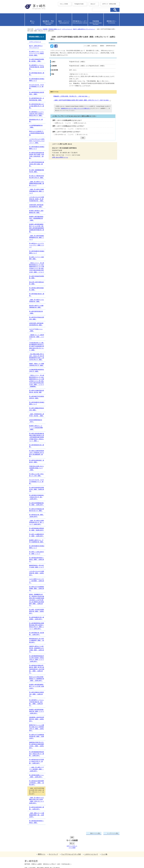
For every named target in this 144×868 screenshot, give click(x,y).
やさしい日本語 (64, 4)
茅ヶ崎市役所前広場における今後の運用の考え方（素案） (37, 106)
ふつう (69, 123)
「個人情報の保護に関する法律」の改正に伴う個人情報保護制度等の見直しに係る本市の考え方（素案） (37, 357)
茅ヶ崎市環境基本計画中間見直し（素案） (37, 93)
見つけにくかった (82, 135)
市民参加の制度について (55, 29)
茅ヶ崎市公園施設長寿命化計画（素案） (37, 409)
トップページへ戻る (113, 833)
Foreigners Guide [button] (79, 4)
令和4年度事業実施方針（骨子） (36, 421)
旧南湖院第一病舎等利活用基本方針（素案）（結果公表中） (37, 719)
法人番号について (47, 857)
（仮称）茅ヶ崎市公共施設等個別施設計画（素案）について (37, 191)
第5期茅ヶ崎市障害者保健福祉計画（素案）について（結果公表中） (37, 711)
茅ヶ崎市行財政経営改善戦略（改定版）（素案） (37, 60)
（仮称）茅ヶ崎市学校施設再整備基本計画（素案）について (37, 238)
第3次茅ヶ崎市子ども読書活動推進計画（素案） (36, 306)
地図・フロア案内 (32, 861)
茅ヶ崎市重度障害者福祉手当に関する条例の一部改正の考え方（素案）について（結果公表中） (37, 659)
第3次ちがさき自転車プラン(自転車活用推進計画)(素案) (37, 133)
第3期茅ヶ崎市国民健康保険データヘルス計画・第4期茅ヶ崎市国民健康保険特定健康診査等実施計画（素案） (37, 228)
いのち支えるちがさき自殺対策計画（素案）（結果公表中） (37, 573)
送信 (83, 138)
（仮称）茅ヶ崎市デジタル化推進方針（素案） (37, 301)
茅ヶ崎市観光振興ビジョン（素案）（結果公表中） (37, 776)
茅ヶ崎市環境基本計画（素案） (37, 446)
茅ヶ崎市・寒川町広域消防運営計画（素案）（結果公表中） (37, 611)
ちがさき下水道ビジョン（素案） (36, 330)
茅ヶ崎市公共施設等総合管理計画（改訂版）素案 (37, 391)
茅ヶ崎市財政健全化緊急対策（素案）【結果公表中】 (37, 529)
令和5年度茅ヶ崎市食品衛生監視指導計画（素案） (36, 324)
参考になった (59, 123)
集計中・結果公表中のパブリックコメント (84, 29)
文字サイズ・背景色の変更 (109, 4)
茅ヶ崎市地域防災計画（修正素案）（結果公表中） (37, 618)
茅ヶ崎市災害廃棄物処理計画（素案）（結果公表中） (37, 504)
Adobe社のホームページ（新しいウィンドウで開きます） (76, 108)
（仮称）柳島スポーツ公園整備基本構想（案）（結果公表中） (37, 815)
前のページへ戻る (95, 833)
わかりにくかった (82, 129)
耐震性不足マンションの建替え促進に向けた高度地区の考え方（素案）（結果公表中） (37, 728)
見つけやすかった (61, 135)
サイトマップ (53, 840)
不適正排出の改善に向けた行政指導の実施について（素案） (37, 468)
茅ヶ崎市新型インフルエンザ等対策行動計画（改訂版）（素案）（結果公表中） (37, 703)
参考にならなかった (80, 123)
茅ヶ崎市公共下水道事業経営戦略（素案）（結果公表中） (37, 589)
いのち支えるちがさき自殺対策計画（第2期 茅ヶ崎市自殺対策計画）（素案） (37, 199)
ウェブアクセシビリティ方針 (71, 840)
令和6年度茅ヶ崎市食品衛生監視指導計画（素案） (36, 206)
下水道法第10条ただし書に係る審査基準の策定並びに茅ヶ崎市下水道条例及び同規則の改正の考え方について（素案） (37, 346)
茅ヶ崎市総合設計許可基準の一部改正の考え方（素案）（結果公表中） (37, 761)
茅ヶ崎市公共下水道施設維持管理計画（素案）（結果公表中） (37, 736)
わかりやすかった (61, 129)
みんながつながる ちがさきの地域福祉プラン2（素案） (37, 482)
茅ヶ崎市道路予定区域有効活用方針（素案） (37, 397)
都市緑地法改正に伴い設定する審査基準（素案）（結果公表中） (37, 640)
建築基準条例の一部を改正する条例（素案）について (37, 566)
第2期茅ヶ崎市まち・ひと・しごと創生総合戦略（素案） (36, 428)
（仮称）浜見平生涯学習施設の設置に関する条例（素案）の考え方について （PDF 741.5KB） (82, 100)
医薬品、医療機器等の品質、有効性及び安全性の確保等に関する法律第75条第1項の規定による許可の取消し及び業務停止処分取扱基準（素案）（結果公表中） (37, 600)
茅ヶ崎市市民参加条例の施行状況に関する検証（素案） (37, 164)
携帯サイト (42, 840)
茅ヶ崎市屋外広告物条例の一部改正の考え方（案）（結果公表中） (37, 497)
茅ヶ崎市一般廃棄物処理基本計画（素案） (37, 171)
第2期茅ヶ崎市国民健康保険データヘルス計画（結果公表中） (37, 686)
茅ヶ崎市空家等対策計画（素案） (36, 312)
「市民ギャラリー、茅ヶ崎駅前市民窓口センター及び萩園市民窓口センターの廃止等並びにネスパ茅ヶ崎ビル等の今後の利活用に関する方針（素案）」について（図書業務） (37, 381)
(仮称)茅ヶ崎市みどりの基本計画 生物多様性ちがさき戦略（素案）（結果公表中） (37, 649)
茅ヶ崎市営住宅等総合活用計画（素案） (37, 318)
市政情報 (45, 29)
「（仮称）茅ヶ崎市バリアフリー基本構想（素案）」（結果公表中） (37, 769)
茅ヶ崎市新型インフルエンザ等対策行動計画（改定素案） (37, 67)
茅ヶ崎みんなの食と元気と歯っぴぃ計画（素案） (37, 475)
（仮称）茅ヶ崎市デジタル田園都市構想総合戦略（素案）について (37, 183)
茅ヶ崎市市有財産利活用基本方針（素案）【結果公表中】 (37, 489)
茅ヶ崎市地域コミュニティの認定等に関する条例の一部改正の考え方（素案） (37, 114)
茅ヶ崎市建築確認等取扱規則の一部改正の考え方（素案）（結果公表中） (37, 754)
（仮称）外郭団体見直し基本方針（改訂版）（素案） (37, 415)
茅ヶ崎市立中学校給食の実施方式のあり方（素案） (37, 510)
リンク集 (104, 840)
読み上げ (93, 4)
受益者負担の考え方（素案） (36, 120)
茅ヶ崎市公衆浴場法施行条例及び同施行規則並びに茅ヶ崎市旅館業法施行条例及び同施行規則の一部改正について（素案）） (37, 437)
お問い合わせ (47, 861)
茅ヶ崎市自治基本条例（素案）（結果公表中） (37, 808)
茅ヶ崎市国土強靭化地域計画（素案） (37, 289)
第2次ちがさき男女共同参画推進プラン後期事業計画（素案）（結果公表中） (37, 679)
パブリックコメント (67, 29)
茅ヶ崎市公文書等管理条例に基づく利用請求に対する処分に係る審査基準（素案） (37, 453)
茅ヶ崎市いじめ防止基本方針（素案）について (37, 553)
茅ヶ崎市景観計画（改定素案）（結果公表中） (37, 634)
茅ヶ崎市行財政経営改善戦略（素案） (37, 277)
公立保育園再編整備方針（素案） (36, 126)
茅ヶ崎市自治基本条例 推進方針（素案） (37, 461)
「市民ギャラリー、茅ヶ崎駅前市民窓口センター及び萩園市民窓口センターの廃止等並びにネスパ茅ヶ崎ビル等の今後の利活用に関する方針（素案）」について (37, 268)
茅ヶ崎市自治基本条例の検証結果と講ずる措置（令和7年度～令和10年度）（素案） (37, 155)
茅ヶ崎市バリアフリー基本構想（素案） (37, 258)
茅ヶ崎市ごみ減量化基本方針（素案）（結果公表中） (37, 535)
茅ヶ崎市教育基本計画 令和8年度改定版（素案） (37, 99)
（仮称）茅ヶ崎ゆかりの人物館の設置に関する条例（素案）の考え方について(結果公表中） (37, 800)
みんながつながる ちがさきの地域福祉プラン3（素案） (37, 87)
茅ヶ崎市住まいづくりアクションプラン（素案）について (37, 245)
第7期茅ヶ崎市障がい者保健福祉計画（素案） (36, 212)
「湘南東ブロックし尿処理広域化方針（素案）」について (37, 337)
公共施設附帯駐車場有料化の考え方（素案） (37, 370)
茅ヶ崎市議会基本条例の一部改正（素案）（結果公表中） (37, 560)
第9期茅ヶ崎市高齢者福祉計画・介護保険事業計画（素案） (36, 218)
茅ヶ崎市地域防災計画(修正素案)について (37, 80)
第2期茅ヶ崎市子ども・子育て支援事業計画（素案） (37, 541)
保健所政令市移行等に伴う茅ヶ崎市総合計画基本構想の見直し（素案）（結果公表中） (37, 745)
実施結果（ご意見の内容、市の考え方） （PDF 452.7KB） (72, 96)
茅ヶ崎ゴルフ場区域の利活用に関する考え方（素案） (37, 177)
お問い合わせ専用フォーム (60, 157)
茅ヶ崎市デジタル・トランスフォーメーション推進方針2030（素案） (37, 53)
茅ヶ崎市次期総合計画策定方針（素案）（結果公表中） (37, 694)
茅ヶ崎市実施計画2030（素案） (37, 74)
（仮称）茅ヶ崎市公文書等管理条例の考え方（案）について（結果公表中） (37, 522)
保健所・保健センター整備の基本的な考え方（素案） (37, 365)
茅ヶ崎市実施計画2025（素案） (37, 295)
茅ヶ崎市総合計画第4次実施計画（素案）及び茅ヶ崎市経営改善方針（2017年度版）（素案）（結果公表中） (37, 669)
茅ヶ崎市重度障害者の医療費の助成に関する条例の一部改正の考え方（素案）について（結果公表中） (37, 626)
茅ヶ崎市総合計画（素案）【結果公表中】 (37, 516)
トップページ (38, 29)
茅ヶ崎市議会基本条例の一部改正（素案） (37, 822)
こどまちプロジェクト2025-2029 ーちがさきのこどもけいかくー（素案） (37, 141)
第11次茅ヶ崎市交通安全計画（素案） (37, 283)
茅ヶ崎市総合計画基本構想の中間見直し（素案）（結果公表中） (37, 783)
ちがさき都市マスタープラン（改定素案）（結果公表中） (37, 581)
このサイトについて (91, 840)
